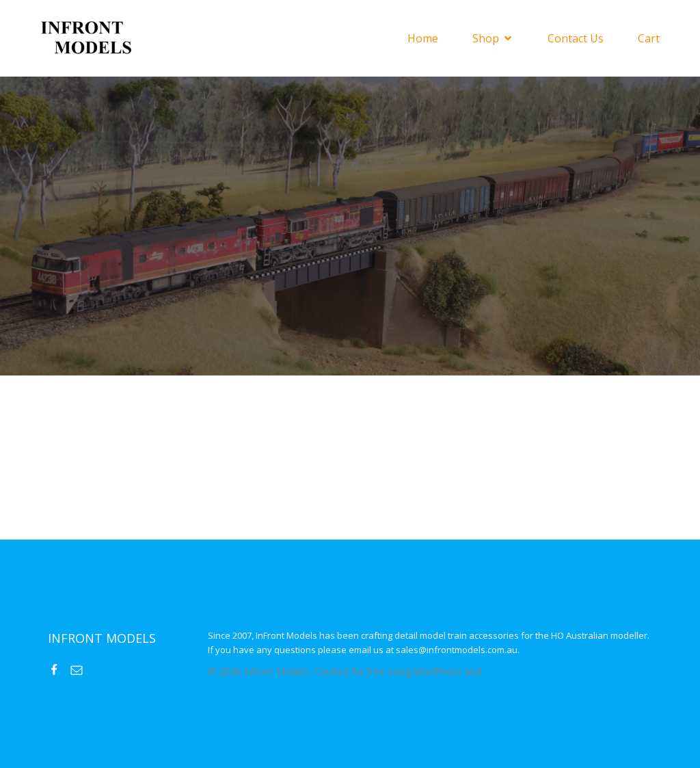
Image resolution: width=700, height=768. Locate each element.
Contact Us (576, 38)
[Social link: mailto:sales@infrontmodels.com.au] (82, 670)
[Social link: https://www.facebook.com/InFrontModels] (59, 670)
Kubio (497, 671)
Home (423, 38)
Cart (649, 38)
